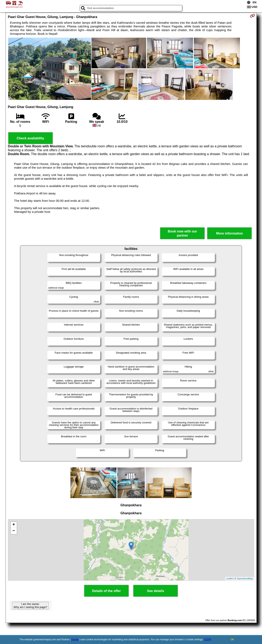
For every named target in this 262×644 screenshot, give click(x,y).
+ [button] (14, 525)
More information (230, 233)
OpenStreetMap (245, 579)
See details (156, 591)
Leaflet (230, 579)
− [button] (14, 531)
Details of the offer (106, 591)
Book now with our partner (182, 233)
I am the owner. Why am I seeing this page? (30, 606)
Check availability (30, 138)
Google (75, 639)
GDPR (208, 639)
